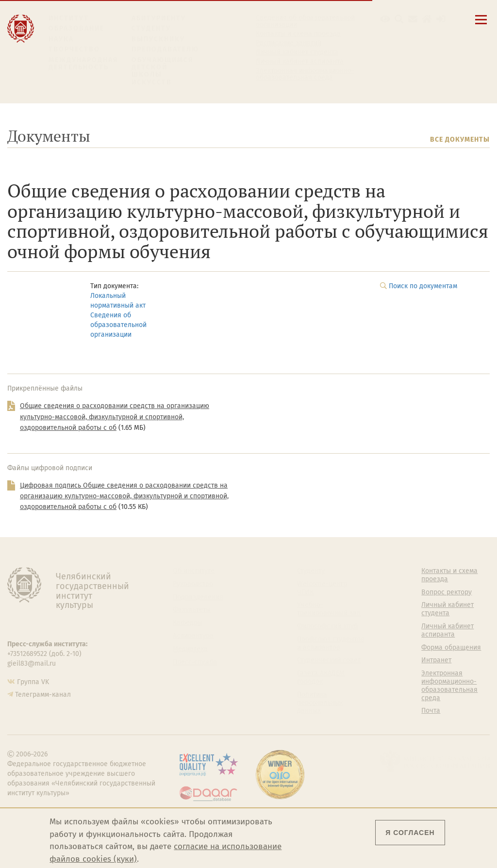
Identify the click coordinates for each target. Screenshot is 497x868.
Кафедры (188, 623)
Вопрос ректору (447, 592)
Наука (61, 39)
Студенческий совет (329, 660)
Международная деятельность (83, 64)
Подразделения (198, 597)
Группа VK (33, 682)
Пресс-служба (195, 662)
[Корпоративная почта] (413, 19)
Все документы (460, 139)
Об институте (194, 571)
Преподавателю (165, 49)
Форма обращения (451, 648)
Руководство (193, 584)
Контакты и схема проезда (298, 34)
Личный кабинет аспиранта (300, 62)
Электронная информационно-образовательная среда (305, 74)
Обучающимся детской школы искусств (163, 71)
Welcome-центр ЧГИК (322, 588)
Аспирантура (193, 636)
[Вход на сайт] (441, 19)
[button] (385, 19)
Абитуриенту (159, 18)
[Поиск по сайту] (399, 19)
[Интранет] (427, 19)
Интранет (436, 660)
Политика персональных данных (320, 703)
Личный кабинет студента (297, 52)
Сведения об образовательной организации (305, 21)
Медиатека (190, 649)
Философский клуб (327, 626)
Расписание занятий (289, 43)
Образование (76, 28)
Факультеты (192, 610)
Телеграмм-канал (43, 695)
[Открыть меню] (481, 25)
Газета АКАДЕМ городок (321, 678)
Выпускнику (158, 39)
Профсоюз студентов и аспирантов (331, 644)
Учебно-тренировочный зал (329, 609)
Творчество (74, 49)
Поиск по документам (423, 286)
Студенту (151, 28)
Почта (431, 711)
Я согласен (410, 833)
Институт (69, 18)
